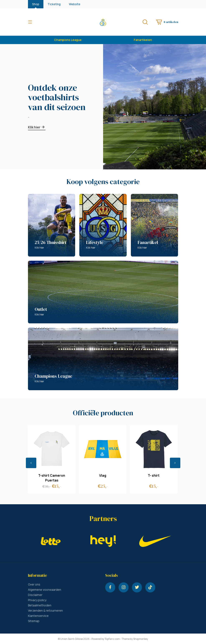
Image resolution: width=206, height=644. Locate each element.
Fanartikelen (143, 40)
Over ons (34, 584)
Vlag (103, 475)
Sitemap (34, 621)
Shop (36, 4)
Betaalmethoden (40, 605)
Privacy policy (37, 600)
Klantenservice (38, 616)
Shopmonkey (141, 639)
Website (75, 4)
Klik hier (37, 127)
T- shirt (154, 475)
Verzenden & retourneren (45, 610)
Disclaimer (35, 595)
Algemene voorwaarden (45, 590)
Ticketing (54, 4)
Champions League (68, 40)
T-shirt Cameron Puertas (52, 478)
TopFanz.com (112, 639)
